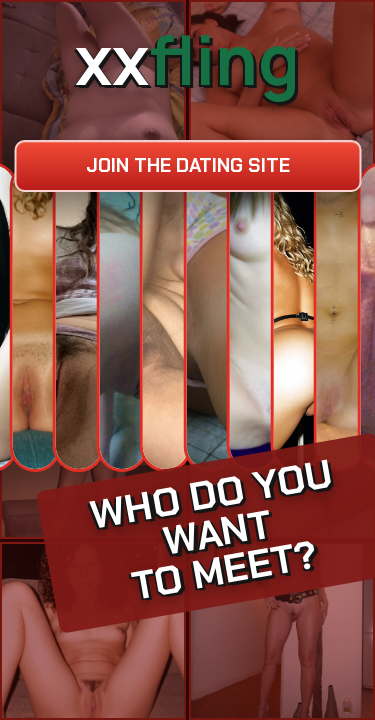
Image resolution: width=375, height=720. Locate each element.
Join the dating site (188, 165)
